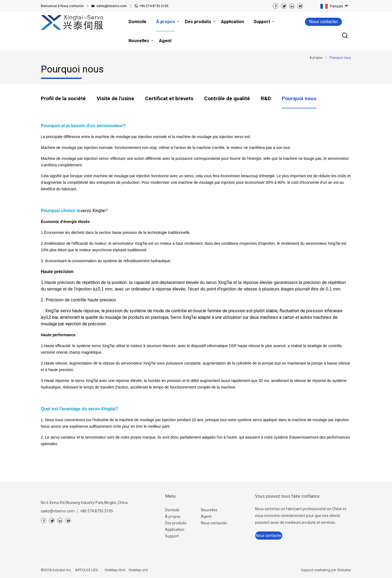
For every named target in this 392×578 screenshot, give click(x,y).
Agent (206, 516)
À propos (173, 516)
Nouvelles (209, 510)
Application (175, 530)
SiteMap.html (115, 570)
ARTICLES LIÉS (87, 570)
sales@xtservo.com (112, 6)
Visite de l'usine (115, 98)
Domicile (172, 510)
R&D (266, 98)
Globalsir (344, 570)
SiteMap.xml (138, 570)
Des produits (176, 523)
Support (172, 536)
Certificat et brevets (169, 98)
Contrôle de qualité (227, 98)
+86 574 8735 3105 (154, 6)
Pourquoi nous (299, 98)
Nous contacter (62, 6)
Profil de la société (63, 98)
